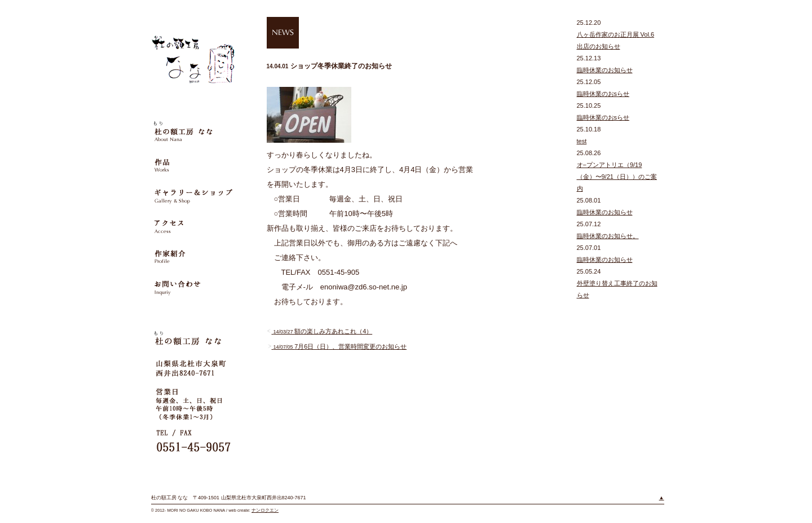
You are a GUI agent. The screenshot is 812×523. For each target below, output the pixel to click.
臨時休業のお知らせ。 (608, 236)
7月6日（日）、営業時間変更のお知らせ (337, 346)
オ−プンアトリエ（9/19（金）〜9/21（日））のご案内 (617, 177)
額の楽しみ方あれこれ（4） (320, 331)
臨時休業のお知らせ (605, 70)
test (582, 141)
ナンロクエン (265, 510)
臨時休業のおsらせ (603, 94)
